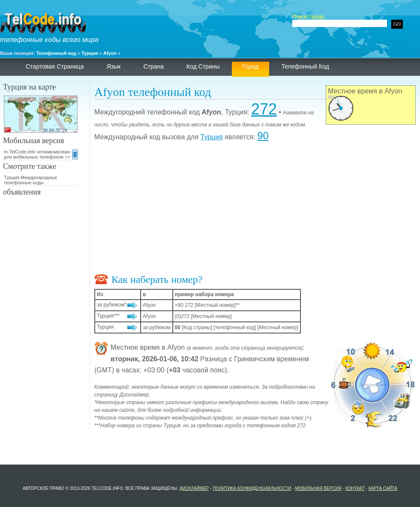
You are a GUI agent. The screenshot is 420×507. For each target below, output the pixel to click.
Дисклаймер (194, 488)
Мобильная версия (318, 488)
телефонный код (305, 66)
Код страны (203, 66)
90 (263, 136)
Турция (90, 53)
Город (251, 66)
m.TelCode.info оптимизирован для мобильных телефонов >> (41, 154)
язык (114, 66)
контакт (355, 488)
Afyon (110, 53)
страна (153, 66)
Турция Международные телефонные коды (30, 180)
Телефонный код (56, 53)
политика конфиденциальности (252, 488)
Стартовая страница (55, 66)
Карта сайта (383, 488)
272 (264, 109)
